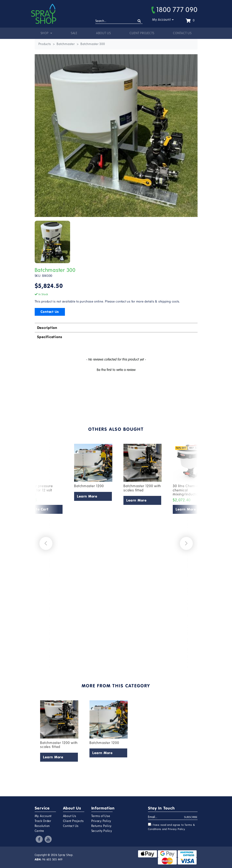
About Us (103, 33)
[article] (93, 552)
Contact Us (182, 33)
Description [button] (47, 328)
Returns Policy (102, 826)
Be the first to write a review (116, 370)
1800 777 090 (175, 10)
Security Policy (102, 831)
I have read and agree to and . (172, 827)
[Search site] (139, 21)
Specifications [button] (50, 337)
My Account (162, 20)
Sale (74, 33)
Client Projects (142, 33)
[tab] (116, 327)
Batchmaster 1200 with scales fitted (142, 488)
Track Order (43, 821)
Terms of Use (101, 816)
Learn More (87, 496)
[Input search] (119, 21)
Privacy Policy (101, 821)
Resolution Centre (42, 829)
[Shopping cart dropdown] (190, 21)
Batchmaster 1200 (89, 486)
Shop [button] (45, 33)
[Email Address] (166, 817)
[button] (116, 369)
